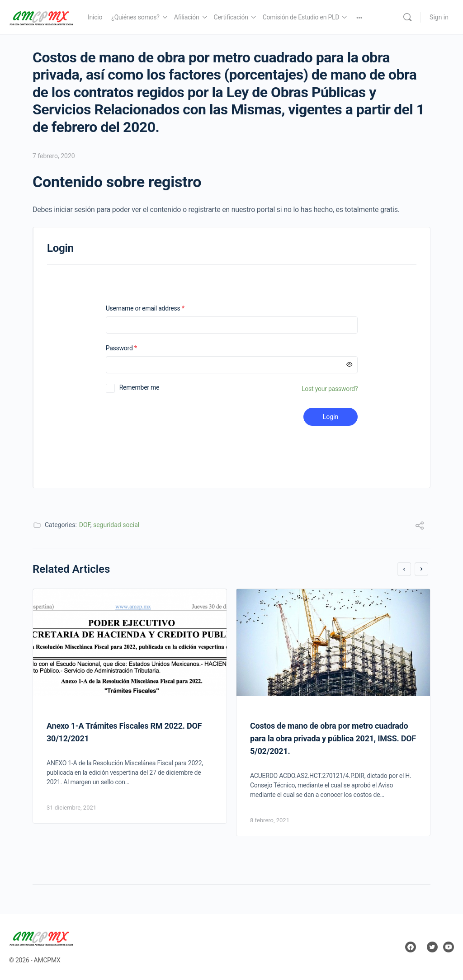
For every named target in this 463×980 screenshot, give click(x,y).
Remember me (139, 387)
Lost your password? (330, 389)
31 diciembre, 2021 (71, 808)
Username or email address (157, 309)
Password (133, 348)
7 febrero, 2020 (54, 156)
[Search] (407, 17)
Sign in (439, 17)
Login (331, 417)
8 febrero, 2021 (270, 820)
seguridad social (116, 525)
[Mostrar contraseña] (350, 365)
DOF (85, 525)
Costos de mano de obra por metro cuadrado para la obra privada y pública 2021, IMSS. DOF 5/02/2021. (333, 738)
